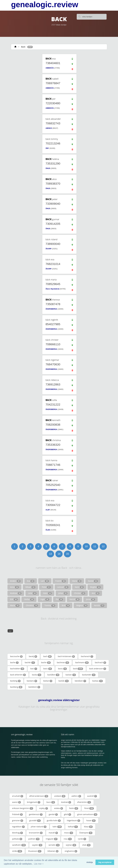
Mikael (30, 587)
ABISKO (49, 128)
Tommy (50, 605)
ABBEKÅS (50, 68)
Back (23, 47)
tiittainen (53, 851)
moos (69, 833)
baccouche (16, 656)
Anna (14, 587)
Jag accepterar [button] (105, 862)
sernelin (54, 845)
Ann (96, 593)
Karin (79, 587)
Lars (45, 581)
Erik (14, 599)
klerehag (18, 833)
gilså (68, 814)
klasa (88, 827)
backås (64, 681)
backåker (53, 675)
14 (59, 554)
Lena (32, 593)
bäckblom (34, 687)
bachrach (100, 663)
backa (37, 675)
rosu (68, 839)
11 (95, 546)
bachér (30, 663)
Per (59, 599)
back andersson (98, 669)
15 (68, 554)
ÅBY (47, 148)
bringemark (34, 802)
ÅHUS (48, 168)
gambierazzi (36, 814)
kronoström (36, 833)
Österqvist (86, 833)
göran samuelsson (87, 814)
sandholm (19, 845)
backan (71, 675)
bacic (48, 669)
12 (103, 546)
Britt (66, 605)
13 (50, 554)
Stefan (29, 599)
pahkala (17, 839)
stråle (17, 851)
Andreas (16, 593)
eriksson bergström (23, 808)
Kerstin (99, 605)
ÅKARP (48, 249)
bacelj (33, 656)
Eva (31, 581)
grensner (18, 821)
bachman (63, 663)
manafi (53, 833)
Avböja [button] (90, 862)
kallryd (73, 827)
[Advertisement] (27, 70)
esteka (59, 808)
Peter (46, 587)
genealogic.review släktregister (59, 700)
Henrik (75, 599)
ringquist (52, 839)
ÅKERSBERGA (51, 309)
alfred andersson (39, 796)
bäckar (48, 681)
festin (74, 808)
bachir (46, 663)
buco (51, 802)
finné (89, 808)
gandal (53, 814)
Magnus (82, 605)
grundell (35, 821)
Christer (80, 593)
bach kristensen (66, 656)
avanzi (17, 802)
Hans (47, 593)
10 (86, 546)
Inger (45, 599)
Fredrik (60, 581)
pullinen (34, 839)
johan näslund (39, 827)
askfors (76, 796)
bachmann (82, 663)
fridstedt (17, 814)
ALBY (48, 510)
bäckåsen (81, 681)
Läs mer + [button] (39, 864)
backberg (16, 687)
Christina (32, 605)
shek (86, 845)
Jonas (90, 599)
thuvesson (35, 851)
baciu (63, 669)
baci (34, 669)
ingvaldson (18, 827)
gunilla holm (54, 821)
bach (47, 656)
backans (32, 681)
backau (97, 681)
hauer (91, 821)
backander (89, 675)
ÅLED (48, 530)
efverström (84, 802)
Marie (15, 605)
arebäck (60, 796)
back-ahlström (18, 675)
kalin (57, 827)
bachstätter (17, 669)
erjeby (44, 808)
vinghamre (71, 851)
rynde (82, 839)
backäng (15, 681)
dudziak (66, 802)
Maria (77, 581)
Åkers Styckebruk (52, 289)
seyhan (71, 845)
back (78, 669)
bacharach (87, 656)
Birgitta (95, 587)
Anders (15, 581)
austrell (92, 796)
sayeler (37, 845)
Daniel (93, 581)
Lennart (63, 587)
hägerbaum (74, 821)
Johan (63, 593)
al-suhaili (18, 796)
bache (14, 663)
